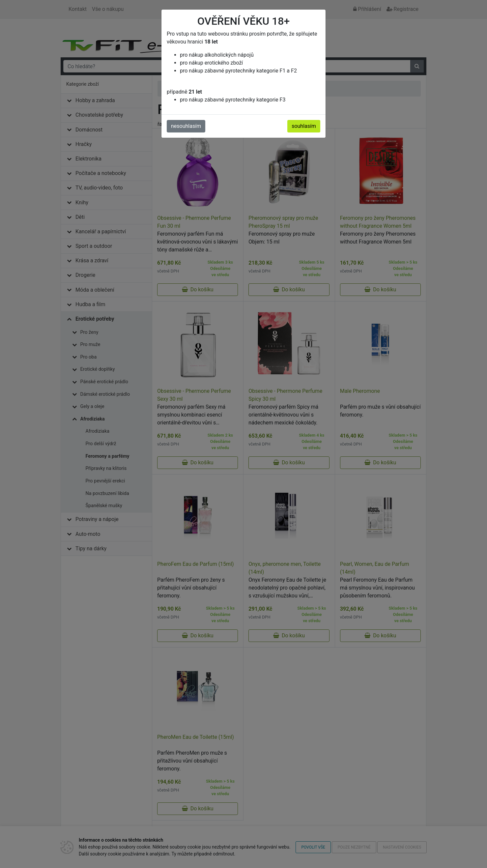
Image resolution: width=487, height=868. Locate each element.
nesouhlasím (186, 126)
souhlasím (304, 126)
